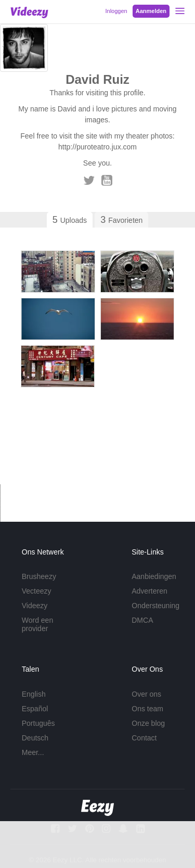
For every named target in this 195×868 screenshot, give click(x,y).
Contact (144, 738)
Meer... (33, 752)
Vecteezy (37, 591)
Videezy (35, 606)
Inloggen (116, 11)
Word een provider (37, 624)
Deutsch (35, 738)
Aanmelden (151, 11)
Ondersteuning (155, 606)
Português (38, 723)
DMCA (142, 620)
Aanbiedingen (154, 576)
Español (35, 709)
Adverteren (149, 591)
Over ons (146, 694)
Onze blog (148, 723)
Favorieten (121, 220)
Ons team (147, 709)
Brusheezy (39, 576)
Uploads (70, 220)
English (34, 694)
